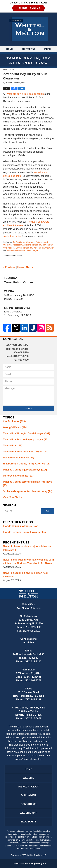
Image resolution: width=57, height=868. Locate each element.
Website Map (28, 813)
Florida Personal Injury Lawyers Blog (24, 532)
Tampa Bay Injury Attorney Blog (29, 29)
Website (28, 778)
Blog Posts (28, 822)
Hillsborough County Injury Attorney (27, 464)
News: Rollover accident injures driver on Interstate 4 (27, 548)
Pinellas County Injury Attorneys (25, 470)
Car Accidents (18, 242)
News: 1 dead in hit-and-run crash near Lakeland (25, 575)
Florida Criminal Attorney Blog (21, 526)
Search (48, 511)
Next (30, 267)
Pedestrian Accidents (22, 245)
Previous (9, 267)
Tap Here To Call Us (28, 8)
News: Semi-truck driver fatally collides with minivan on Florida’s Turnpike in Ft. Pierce (28, 562)
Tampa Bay (37, 245)
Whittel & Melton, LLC (37, 855)
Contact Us (28, 49)
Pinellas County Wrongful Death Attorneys (28, 484)
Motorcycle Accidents (19, 476)
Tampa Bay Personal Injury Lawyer (38, 248)
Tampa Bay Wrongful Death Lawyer (22, 251)
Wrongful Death (15, 427)
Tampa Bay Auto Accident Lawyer (26, 452)
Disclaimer (29, 795)
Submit (29, 409)
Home (9, 49)
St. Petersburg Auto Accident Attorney (28, 491)
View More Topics (13, 497)
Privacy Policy (29, 787)
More (48, 49)
